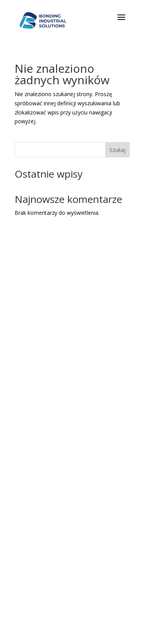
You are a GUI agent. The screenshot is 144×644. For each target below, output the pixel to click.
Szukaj (118, 150)
